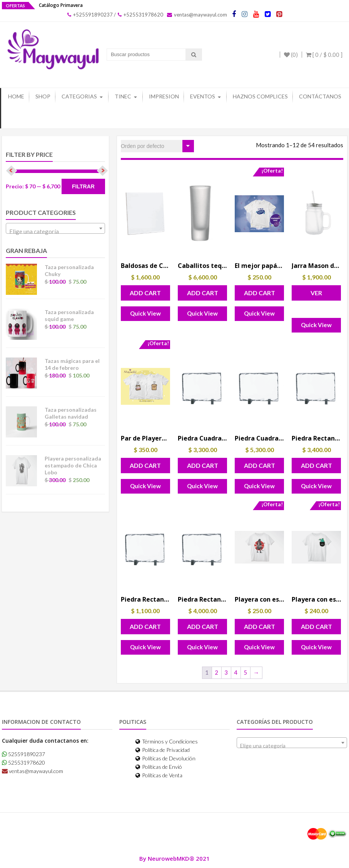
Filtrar (83, 186)
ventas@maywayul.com (197, 15)
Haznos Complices (260, 96)
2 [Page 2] (216, 672)
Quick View (145, 313)
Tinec (123, 96)
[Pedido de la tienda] (157, 146)
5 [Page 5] (245, 672)
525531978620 (23, 762)
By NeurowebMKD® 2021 (174, 858)
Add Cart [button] (145, 293)
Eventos (203, 96)
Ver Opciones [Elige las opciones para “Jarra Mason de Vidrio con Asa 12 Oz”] (316, 295)
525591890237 (23, 754)
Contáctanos (320, 96)
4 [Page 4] (236, 672)
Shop (43, 96)
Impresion (164, 96)
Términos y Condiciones (167, 741)
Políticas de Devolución (165, 758)
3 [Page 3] (226, 672)
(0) (291, 55)
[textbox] (55, 232)
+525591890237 (90, 15)
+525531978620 (140, 15)
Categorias (79, 96)
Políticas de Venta (159, 775)
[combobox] (55, 228)
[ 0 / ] (324, 55)
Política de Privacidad (163, 750)
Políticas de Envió (159, 767)
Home (16, 96)
